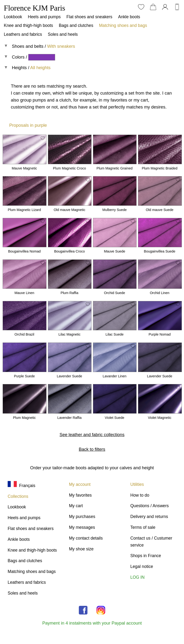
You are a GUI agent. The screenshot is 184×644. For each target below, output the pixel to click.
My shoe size (81, 549)
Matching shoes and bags (123, 25)
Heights (19, 68)
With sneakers (61, 46)
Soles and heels (63, 34)
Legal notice (142, 566)
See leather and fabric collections (92, 435)
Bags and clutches (76, 25)
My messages (82, 527)
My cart (76, 506)
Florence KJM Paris (34, 8)
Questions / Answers (149, 506)
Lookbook (13, 17)
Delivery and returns (149, 517)
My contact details (86, 538)
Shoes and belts (28, 46)
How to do (140, 495)
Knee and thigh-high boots (28, 25)
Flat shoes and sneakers (89, 17)
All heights (40, 68)
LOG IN (138, 577)
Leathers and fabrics (23, 34)
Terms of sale (143, 527)
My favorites (80, 495)
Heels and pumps (44, 17)
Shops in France (146, 556)
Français (21, 486)
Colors (18, 57)
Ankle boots (129, 17)
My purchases (82, 517)
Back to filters (92, 449)
